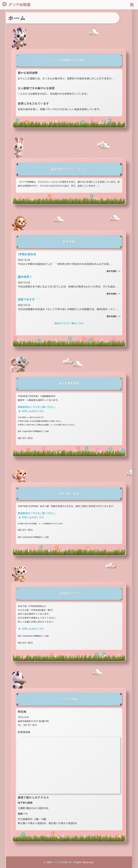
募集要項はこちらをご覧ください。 (37, 407)
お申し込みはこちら (33, 411)
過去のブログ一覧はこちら (69, 323)
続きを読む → (113, 271)
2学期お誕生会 (27, 254)
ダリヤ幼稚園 (19, 5)
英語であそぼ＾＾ (29, 299)
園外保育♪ (25, 277)
